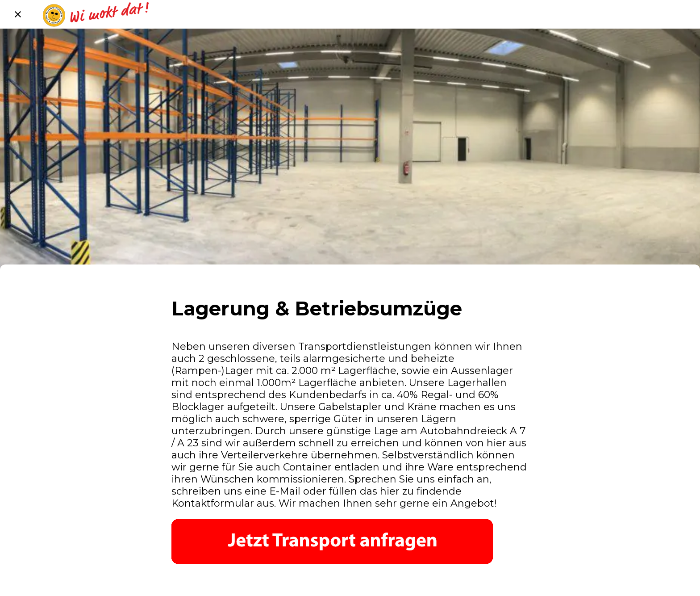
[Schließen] (18, 14)
